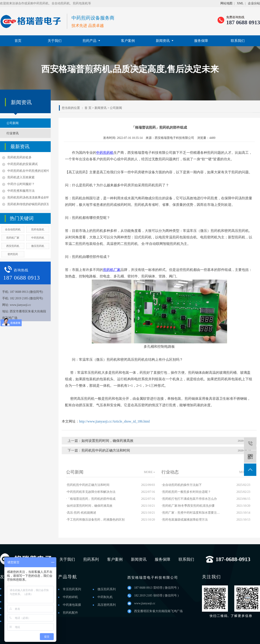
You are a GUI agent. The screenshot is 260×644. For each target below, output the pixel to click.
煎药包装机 (38, 229)
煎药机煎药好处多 (19, 157)
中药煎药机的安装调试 (23, 164)
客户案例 (128, 41)
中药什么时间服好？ (21, 184)
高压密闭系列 (107, 605)
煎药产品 (91, 41)
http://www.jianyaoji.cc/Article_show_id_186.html (114, 421)
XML (240, 3)
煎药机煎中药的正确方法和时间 (106, 450)
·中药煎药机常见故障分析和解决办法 (91, 492)
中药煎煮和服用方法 (21, 191)
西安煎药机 (13, 246)
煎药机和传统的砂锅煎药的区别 (28, 204)
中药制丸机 (105, 597)
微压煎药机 (38, 246)
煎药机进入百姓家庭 (21, 177)
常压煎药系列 (72, 589)
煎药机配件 (70, 613)
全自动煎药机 (13, 229)
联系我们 (238, 41)
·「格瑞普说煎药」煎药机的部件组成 (91, 499)
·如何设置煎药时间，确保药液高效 (89, 506)
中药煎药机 (38, 238)
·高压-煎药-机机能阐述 (81, 513)
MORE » (149, 472)
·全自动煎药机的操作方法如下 (182, 485)
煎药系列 (91, 559)
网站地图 (226, 3)
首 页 (88, 108)
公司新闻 (13, 123)
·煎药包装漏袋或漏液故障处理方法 (185, 520)
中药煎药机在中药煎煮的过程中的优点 (28, 171)
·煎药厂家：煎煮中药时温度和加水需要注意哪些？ (191, 513)
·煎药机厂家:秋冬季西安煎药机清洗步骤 (188, 506)
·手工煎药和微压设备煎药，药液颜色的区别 (95, 520)
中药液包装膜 (72, 605)
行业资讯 (13, 133)
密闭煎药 (13, 254)
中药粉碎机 (70, 597)
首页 (18, 41)
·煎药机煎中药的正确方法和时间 (88, 485)
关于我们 (55, 41)
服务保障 (201, 41)
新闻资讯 (165, 41)
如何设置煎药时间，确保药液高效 (107, 441)
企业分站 (254, 3)
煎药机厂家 (13, 238)
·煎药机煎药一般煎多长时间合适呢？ (186, 492)
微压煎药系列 (107, 589)
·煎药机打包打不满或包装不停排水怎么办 (189, 499)
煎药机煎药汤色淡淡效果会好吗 (28, 197)
